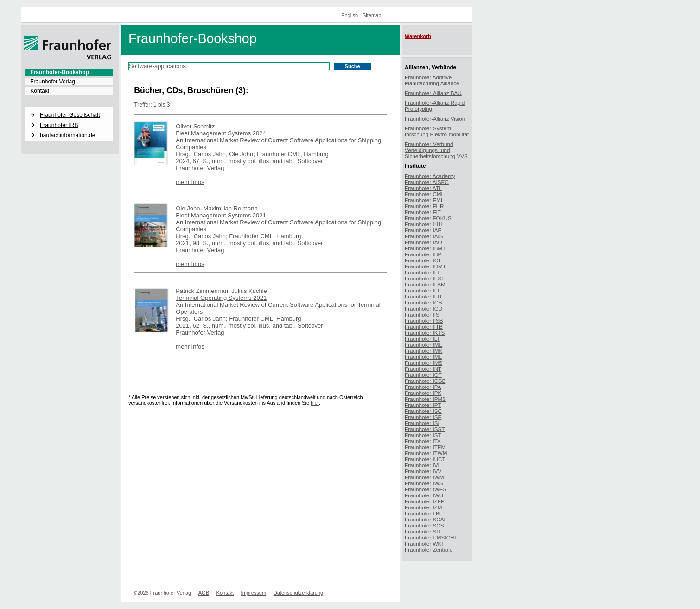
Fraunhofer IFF (423, 290)
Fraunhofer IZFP (425, 501)
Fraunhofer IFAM (425, 284)
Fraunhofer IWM (424, 477)
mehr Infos (190, 182)
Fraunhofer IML (423, 357)
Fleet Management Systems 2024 (221, 133)
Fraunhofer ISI (422, 423)
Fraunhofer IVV (423, 471)
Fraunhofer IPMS (425, 399)
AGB (204, 593)
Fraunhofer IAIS (424, 236)
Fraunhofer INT (423, 369)
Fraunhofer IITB (424, 327)
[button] (69, 107)
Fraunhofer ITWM (426, 453)
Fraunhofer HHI (423, 224)
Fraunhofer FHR (424, 206)
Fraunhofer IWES (426, 489)
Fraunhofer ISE (423, 417)
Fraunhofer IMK (423, 351)
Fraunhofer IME (423, 345)
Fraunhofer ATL (423, 188)
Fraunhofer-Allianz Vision (435, 118)
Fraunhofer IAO (423, 242)
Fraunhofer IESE (425, 278)
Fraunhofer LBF (424, 513)
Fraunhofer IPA (423, 387)
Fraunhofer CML (424, 194)
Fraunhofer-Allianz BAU (433, 93)
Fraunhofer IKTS (425, 333)
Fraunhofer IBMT (425, 248)
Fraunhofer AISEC (427, 182)
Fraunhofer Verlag (53, 82)
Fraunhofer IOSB (425, 381)
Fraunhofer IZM (423, 507)
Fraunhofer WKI (424, 543)
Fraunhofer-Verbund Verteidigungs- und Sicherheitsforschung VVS (436, 150)
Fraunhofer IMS (423, 363)
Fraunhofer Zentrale (429, 549)
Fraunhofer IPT (423, 405)
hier (315, 403)
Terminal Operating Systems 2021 (221, 298)
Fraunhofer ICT (423, 260)
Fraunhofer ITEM (425, 447)
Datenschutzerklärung (298, 593)
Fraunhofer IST (423, 435)
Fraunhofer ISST (425, 429)
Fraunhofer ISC (423, 411)
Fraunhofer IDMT (425, 266)
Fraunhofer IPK (423, 393)
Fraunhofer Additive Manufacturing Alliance (432, 80)
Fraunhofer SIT (423, 531)
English (350, 15)
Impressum (254, 593)
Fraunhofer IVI (422, 465)
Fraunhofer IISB (424, 320)
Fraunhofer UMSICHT (431, 537)
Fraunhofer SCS (424, 525)
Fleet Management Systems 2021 (221, 215)
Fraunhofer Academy (430, 176)
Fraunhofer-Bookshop (60, 72)
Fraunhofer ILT (422, 339)
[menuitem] (69, 72)
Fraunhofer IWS (424, 483)
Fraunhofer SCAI (425, 519)
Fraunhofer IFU (423, 296)
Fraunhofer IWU (424, 495)
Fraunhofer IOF (423, 375)
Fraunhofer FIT (423, 212)
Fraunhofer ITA (423, 441)
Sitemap (372, 15)
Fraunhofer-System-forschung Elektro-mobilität (437, 131)
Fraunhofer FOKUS (428, 218)
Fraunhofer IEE (423, 272)
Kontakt (40, 91)
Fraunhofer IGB (423, 302)
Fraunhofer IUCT (425, 459)
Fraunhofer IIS (422, 314)
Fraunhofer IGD (423, 308)
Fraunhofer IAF (423, 230)
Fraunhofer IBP (423, 254)
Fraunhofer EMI (423, 200)
